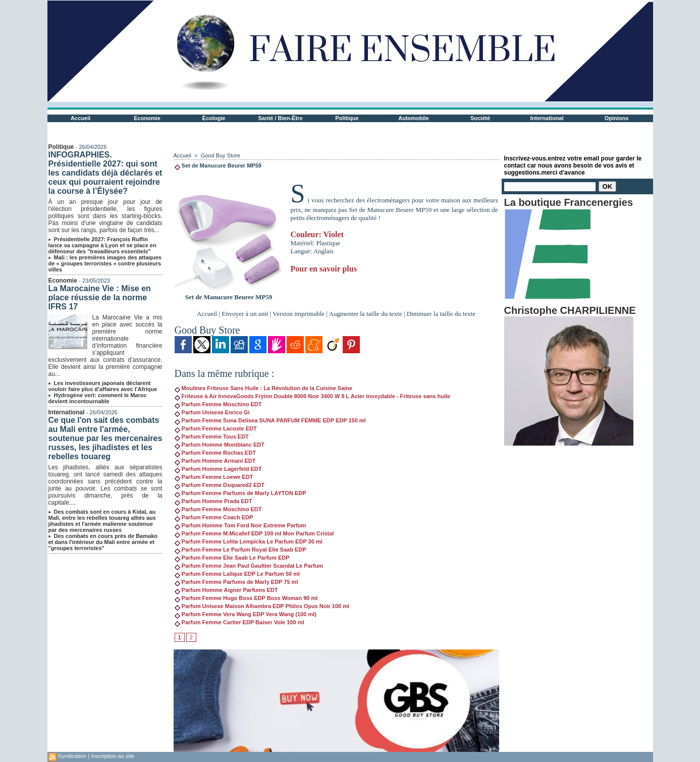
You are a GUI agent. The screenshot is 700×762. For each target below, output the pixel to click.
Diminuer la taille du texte (441, 314)
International (547, 118)
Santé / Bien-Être (280, 118)
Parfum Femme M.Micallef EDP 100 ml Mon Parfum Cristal (254, 533)
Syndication (72, 756)
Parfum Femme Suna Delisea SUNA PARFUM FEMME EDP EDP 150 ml (270, 420)
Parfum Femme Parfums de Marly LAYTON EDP (240, 493)
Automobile (414, 118)
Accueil (80, 118)
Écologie (214, 118)
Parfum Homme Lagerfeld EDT (218, 469)
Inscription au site (113, 756)
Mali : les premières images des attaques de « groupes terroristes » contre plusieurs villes (105, 263)
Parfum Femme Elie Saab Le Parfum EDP (232, 558)
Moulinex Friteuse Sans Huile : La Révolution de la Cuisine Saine (264, 388)
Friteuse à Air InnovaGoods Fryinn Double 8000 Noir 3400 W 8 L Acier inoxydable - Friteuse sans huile (313, 396)
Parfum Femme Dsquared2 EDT (220, 485)
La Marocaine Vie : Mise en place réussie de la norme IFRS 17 (100, 297)
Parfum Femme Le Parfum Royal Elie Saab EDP (240, 550)
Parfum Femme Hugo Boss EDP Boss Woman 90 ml (246, 598)
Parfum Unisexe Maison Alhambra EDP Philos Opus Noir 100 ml (262, 606)
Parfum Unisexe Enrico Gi (212, 412)
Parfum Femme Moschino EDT (218, 404)
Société (480, 118)
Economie (147, 118)
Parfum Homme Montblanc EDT (220, 445)
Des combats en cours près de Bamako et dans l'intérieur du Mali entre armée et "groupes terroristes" (103, 542)
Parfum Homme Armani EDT (215, 461)
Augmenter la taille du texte (366, 314)
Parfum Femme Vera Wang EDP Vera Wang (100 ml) (246, 614)
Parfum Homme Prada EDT (213, 501)
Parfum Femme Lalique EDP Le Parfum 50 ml (237, 574)
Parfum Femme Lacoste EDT (216, 428)
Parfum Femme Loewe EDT (214, 477)
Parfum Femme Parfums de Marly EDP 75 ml (236, 582)
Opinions (617, 118)
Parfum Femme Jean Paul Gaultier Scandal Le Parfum (249, 566)
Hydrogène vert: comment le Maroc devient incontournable (98, 398)
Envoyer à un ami (245, 314)
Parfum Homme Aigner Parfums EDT (226, 590)
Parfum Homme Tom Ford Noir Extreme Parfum (240, 525)
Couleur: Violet (317, 234)
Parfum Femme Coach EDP (214, 517)
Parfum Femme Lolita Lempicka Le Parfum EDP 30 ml (249, 541)
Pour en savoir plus (324, 269)
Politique (347, 118)
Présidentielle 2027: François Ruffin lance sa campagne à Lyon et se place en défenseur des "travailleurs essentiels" (102, 245)
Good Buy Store (221, 155)
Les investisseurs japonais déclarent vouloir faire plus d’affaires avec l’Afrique (103, 386)
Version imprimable (299, 314)
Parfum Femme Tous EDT (212, 437)
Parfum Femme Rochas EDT (215, 453)
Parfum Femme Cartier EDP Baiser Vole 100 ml (239, 622)
